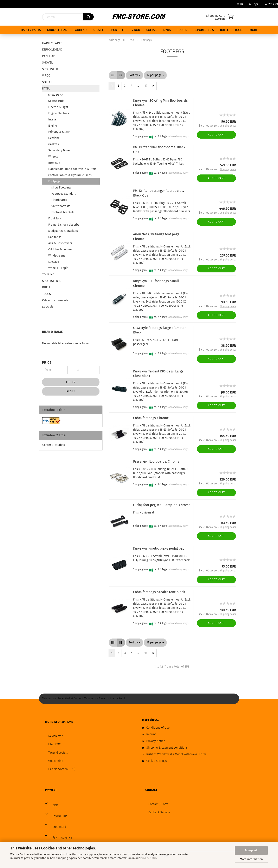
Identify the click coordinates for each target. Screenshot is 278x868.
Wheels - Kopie (58, 268)
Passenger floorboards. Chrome (156, 461)
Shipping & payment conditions (167, 748)
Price (47, 362)
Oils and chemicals (55, 300)
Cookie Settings (157, 761)
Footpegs (54, 181)
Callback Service (159, 812)
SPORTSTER (118, 30)
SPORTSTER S (205, 30)
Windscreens (57, 256)
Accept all (251, 850)
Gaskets (54, 144)
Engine (53, 126)
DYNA (167, 30)
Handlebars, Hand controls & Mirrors (72, 169)
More (254, 30)
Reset (71, 391)
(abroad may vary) (178, 136)
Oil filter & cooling (60, 249)
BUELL (224, 30)
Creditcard (59, 827)
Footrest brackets (63, 212)
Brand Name (52, 332)
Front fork (55, 218)
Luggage (54, 262)
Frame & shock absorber (64, 225)
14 (146, 86)
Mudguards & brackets (63, 231)
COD (55, 805)
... (138, 86)
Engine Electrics (59, 113)
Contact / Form (158, 804)
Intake (52, 120)
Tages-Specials (58, 753)
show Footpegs (61, 188)
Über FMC (54, 744)
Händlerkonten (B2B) (62, 769)
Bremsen (54, 163)
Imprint (151, 734)
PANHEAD (80, 30)
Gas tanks (55, 237)
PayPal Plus (60, 816)
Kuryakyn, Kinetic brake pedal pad (159, 548)
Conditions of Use (158, 728)
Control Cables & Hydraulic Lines (70, 175)
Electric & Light (58, 107)
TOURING (183, 30)
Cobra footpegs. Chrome (151, 418)
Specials (48, 307)
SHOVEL (98, 30)
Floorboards (59, 200)
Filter (71, 382)
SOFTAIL (152, 30)
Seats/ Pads (56, 101)
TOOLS (239, 30)
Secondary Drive (59, 150)
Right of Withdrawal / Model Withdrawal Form (176, 754)
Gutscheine (56, 761)
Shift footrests (61, 206)
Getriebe (54, 138)
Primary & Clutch (59, 132)
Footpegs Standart (63, 194)
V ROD (136, 30)
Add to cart (216, 135)
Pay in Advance (62, 838)
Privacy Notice (149, 858)
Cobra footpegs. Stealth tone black (159, 592)
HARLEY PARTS (31, 30)
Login (254, 4)
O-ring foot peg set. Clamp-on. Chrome (162, 505)
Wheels (53, 157)
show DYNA (56, 95)
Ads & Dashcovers (60, 243)
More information (251, 859)
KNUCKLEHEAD (57, 30)
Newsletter (55, 736)
